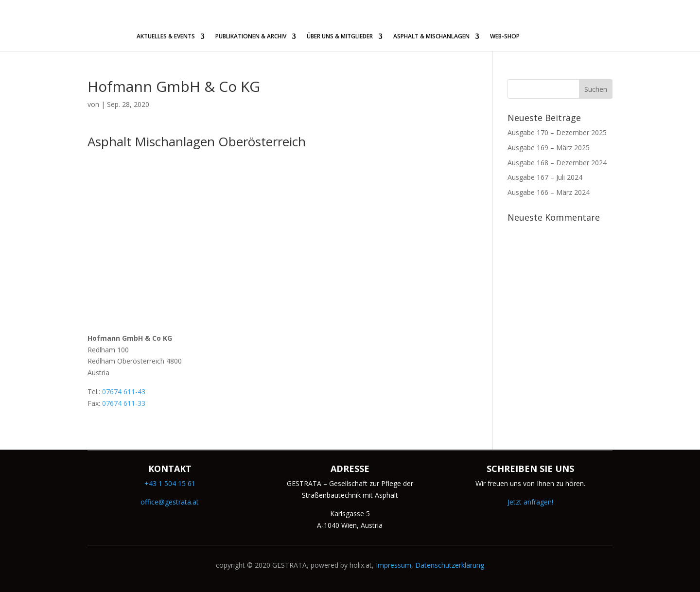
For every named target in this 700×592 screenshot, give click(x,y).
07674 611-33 (124, 403)
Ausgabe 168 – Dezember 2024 (557, 163)
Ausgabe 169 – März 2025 (549, 148)
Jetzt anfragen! (530, 502)
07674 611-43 (124, 392)
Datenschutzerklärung (450, 565)
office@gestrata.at (170, 502)
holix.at (361, 565)
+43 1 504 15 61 (170, 483)
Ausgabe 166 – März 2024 (549, 192)
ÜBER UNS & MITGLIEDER (340, 37)
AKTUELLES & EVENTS (166, 37)
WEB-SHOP (505, 37)
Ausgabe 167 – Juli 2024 (545, 177)
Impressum (394, 565)
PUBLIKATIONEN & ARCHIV (251, 37)
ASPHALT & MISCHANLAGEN (431, 37)
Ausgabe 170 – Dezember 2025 (557, 132)
